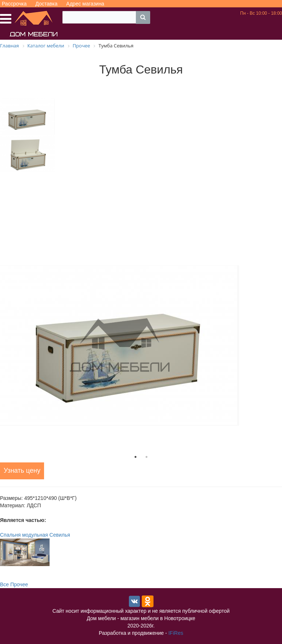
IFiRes (176, 633)
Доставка (46, 4)
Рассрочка (14, 4)
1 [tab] (135, 457)
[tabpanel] (141, 346)
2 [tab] (147, 457)
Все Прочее (14, 584)
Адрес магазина (85, 4)
